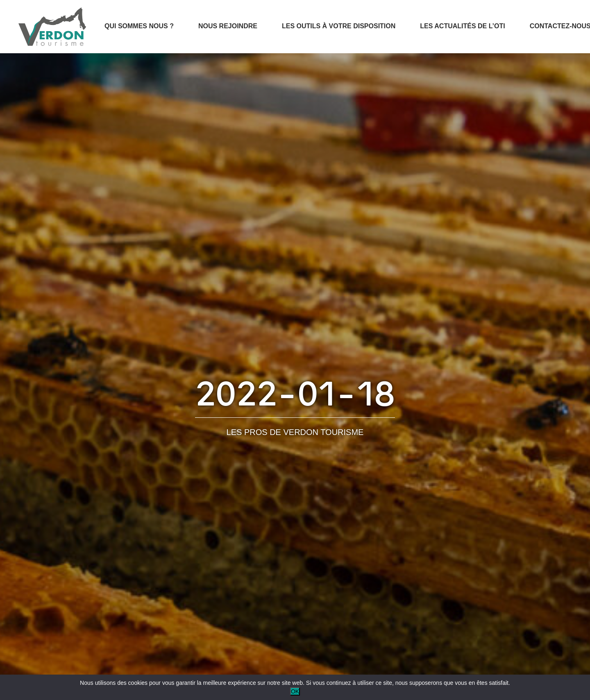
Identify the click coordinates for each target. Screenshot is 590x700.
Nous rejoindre (228, 26)
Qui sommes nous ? (139, 26)
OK (295, 691)
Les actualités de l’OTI (462, 26)
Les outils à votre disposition (339, 26)
